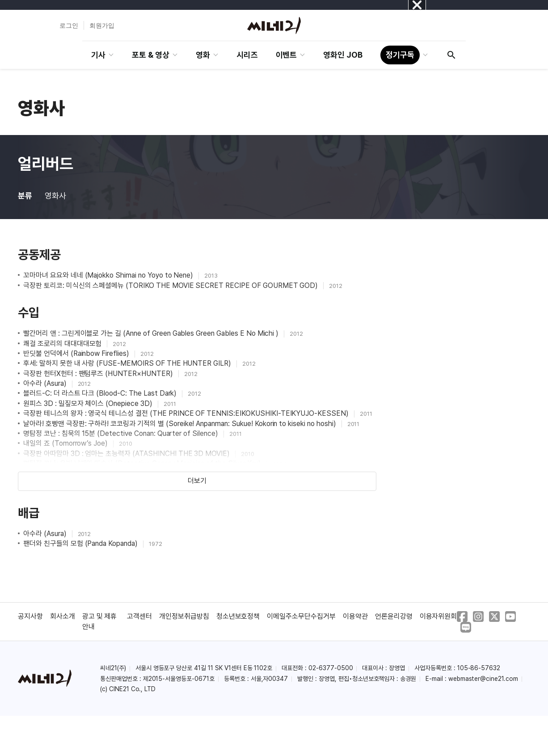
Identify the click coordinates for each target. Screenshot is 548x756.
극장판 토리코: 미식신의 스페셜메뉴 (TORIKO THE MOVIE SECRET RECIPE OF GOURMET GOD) (171, 285)
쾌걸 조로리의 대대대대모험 (63, 344)
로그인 (69, 25)
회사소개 (63, 616)
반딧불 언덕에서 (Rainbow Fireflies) (77, 353)
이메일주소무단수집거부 (301, 616)
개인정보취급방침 (184, 616)
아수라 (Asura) (46, 383)
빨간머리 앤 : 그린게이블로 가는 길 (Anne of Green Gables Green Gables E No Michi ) (152, 333)
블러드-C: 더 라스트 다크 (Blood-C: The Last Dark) (101, 393)
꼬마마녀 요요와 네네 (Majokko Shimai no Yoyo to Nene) (109, 275)
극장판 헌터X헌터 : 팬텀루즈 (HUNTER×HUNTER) (99, 374)
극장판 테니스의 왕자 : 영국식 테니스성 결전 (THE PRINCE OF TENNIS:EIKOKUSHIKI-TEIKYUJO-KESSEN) (187, 413)
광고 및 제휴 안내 (100, 621)
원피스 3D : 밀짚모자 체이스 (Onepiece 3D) (89, 403)
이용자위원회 (438, 616)
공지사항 (30, 616)
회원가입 (102, 25)
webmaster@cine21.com (483, 679)
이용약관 (355, 616)
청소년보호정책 (238, 616)
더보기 (197, 481)
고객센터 (139, 616)
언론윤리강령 (394, 616)
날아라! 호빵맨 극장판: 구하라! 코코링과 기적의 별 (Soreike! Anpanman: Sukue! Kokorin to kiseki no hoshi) (181, 424)
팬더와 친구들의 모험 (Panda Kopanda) (81, 543)
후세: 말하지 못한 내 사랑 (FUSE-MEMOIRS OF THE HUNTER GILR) (128, 363)
